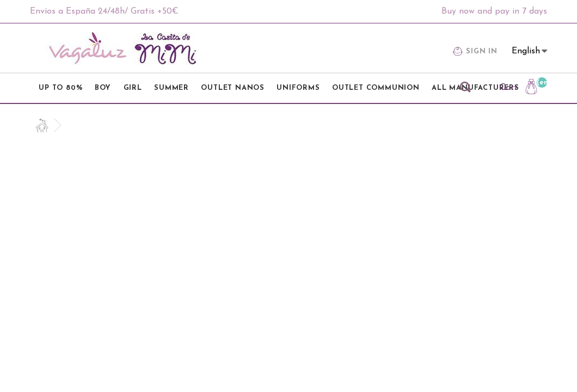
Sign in (475, 53)
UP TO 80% (60, 88)
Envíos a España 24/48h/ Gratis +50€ (104, 11)
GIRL (133, 88)
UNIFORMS (298, 88)
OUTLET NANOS (233, 88)
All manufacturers (475, 88)
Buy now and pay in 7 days (494, 11)
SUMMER (171, 88)
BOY (103, 88)
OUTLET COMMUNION (376, 88)
